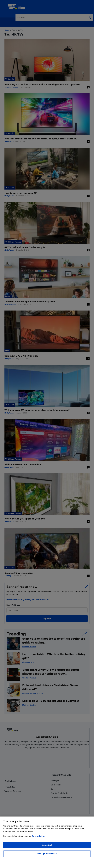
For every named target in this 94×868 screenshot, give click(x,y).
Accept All (47, 845)
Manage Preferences (47, 854)
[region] (47, 842)
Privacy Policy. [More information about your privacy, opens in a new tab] (39, 836)
